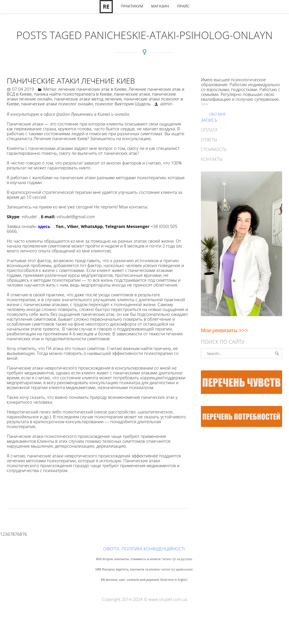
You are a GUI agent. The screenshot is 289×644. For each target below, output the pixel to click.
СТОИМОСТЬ (214, 149)
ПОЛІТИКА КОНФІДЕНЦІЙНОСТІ (153, 549)
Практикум (132, 6)
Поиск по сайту (223, 342)
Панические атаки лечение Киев (71, 81)
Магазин (160, 6)
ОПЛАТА (209, 130)
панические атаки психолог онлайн (57, 104)
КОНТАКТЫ (212, 159)
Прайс (183, 6)
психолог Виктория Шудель (123, 104)
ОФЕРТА (111, 549)
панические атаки (132, 94)
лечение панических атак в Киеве (92, 89)
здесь (44, 226)
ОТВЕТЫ (209, 140)
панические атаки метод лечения (88, 99)
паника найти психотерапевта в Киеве (73, 94)
